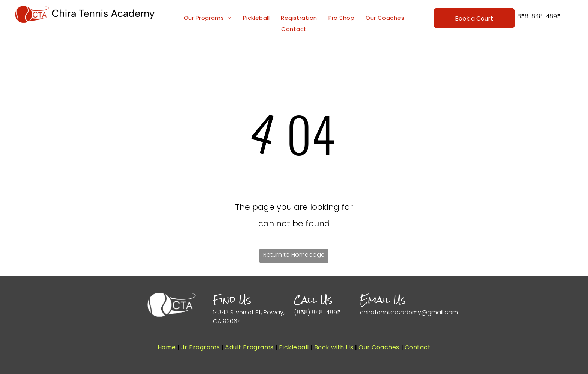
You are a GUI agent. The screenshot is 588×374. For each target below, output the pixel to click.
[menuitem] (208, 18)
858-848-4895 (539, 16)
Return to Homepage (294, 255)
